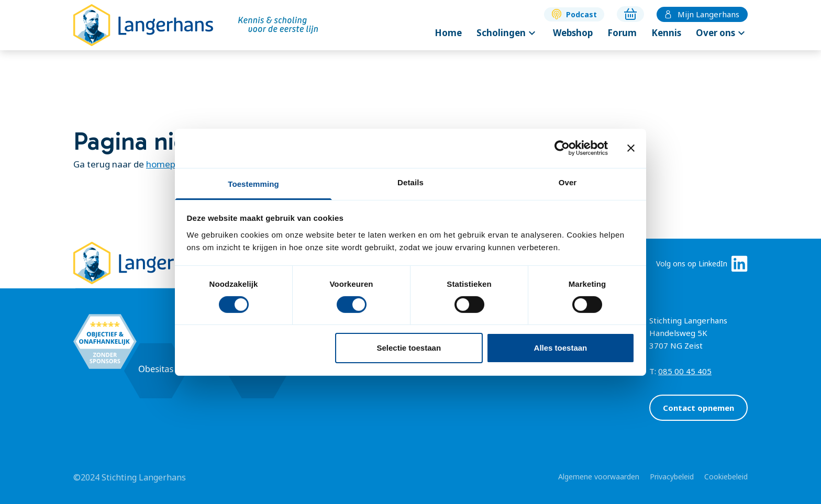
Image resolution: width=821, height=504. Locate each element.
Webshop (573, 33)
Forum (622, 33)
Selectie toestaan (409, 348)
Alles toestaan (561, 348)
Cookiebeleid (726, 477)
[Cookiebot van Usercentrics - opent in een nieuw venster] (562, 148)
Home (448, 33)
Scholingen (507, 33)
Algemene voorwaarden (599, 477)
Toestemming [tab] (253, 183)
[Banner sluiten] (631, 148)
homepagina (172, 164)
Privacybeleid (672, 477)
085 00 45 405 (685, 371)
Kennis (666, 33)
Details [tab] (410, 182)
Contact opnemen (698, 408)
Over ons (722, 33)
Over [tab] (568, 182)
